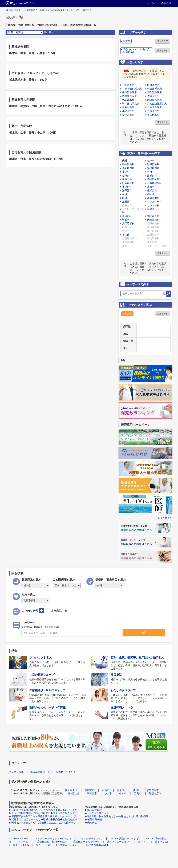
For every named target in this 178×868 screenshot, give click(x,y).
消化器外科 (153, 216)
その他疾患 (153, 115)
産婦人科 (152, 190)
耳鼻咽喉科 (153, 198)
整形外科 (127, 176)
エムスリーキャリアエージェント (54, 839)
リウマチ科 (153, 205)
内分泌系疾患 (155, 100)
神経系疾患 (128, 85)
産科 (125, 194)
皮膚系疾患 (153, 96)
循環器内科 (153, 168)
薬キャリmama (21, 845)
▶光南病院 (91, 823)
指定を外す (163, 41)
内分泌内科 (153, 220)
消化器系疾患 (155, 92)
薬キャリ (143, 842)
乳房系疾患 (128, 100)
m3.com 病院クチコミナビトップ (64, 10)
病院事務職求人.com (97, 845)
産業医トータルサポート (87, 842)
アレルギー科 (155, 202)
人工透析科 (128, 223)
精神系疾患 (128, 115)
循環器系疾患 (130, 92)
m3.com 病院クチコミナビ (124, 839)
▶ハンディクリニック (97, 813)
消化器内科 (128, 168)
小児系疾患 (128, 111)
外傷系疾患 (153, 111)
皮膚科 (151, 187)
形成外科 (152, 176)
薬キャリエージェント (119, 842)
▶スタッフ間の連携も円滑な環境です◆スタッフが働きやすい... (44, 813)
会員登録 (166, 3)
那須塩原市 (153, 790)
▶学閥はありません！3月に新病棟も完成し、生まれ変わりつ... (43, 823)
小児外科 (127, 187)
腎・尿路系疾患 (131, 104)
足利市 (135, 790)
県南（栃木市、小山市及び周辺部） (136, 51)
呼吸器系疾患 (155, 89)
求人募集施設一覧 (40, 772)
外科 (150, 172)
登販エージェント (70, 845)
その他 (126, 235)
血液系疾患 (128, 107)
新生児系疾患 (155, 107)
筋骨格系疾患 (130, 96)
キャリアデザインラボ (91, 839)
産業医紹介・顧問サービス (52, 842)
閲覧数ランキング (66, 772)
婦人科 (151, 194)
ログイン (153, 3)
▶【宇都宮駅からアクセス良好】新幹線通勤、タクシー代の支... (44, 816)
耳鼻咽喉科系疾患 (132, 89)
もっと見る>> (165, 518)
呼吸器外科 (128, 183)
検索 (144, 632)
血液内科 (127, 216)
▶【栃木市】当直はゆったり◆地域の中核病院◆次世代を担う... (44, 819)
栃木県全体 (71, 790)
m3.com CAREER (19, 839)
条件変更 (127, 314)
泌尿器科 (127, 190)
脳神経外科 (153, 179)
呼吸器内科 (153, 164)
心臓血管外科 (155, 183)
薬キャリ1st (161, 842)
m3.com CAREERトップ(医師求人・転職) (25, 10)
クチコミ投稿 (16, 772)
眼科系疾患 (153, 85)
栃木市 (120, 790)
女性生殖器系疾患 (157, 104)
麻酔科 (151, 209)
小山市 (106, 790)
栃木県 (127, 41)
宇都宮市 (90, 790)
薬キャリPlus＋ (45, 845)
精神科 (151, 161)
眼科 (125, 198)
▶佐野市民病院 (93, 819)
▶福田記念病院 (93, 810)
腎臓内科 (127, 220)
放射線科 (127, 202)
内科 (125, 161)
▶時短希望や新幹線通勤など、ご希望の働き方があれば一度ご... (44, 810)
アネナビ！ (24, 842)
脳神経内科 (128, 164)
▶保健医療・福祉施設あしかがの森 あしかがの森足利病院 (117, 816)
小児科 (126, 172)
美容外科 (127, 179)
